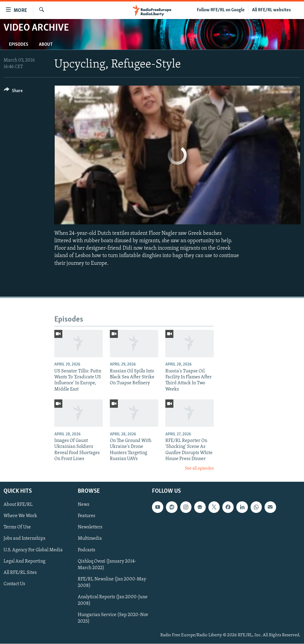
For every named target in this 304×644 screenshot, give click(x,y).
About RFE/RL (18, 505)
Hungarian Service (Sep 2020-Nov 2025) (113, 618)
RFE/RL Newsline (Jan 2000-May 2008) (112, 582)
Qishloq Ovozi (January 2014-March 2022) (107, 565)
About (46, 45)
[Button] (13, 92)
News (84, 505)
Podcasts (87, 550)
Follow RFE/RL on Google (221, 10)
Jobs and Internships (24, 539)
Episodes (19, 45)
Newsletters (90, 528)
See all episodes (199, 469)
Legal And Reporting (24, 561)
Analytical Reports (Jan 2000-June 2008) (113, 600)
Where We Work (20, 516)
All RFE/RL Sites (20, 573)
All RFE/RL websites (271, 10)
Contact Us (14, 584)
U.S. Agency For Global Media (33, 550)
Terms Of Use (17, 528)
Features (87, 516)
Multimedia (90, 539)
